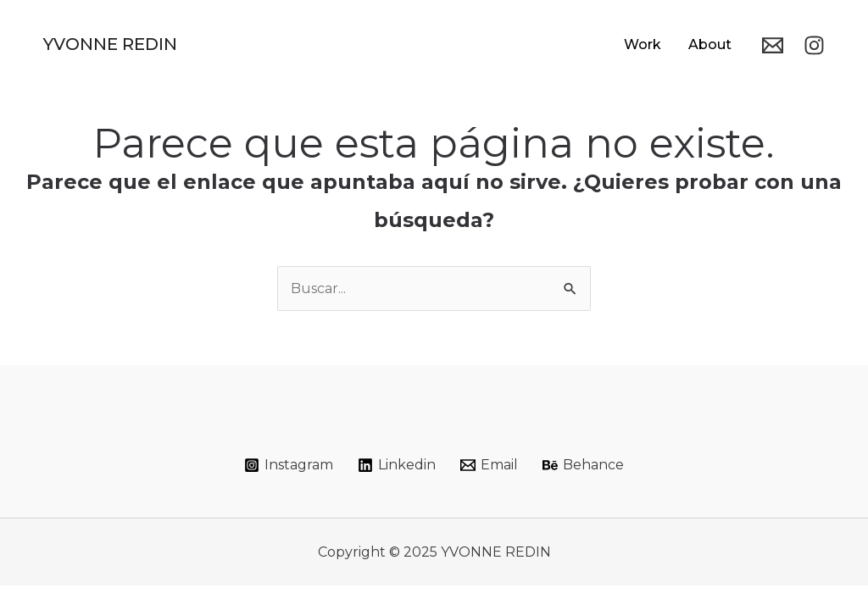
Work (643, 44)
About (710, 44)
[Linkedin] (397, 465)
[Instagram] (814, 45)
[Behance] (583, 465)
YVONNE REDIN (110, 44)
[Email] (773, 45)
